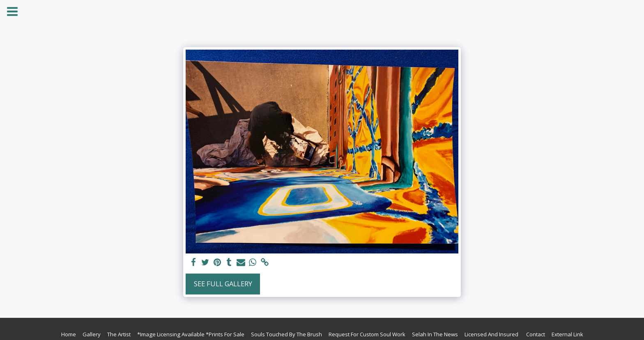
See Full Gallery (223, 284)
